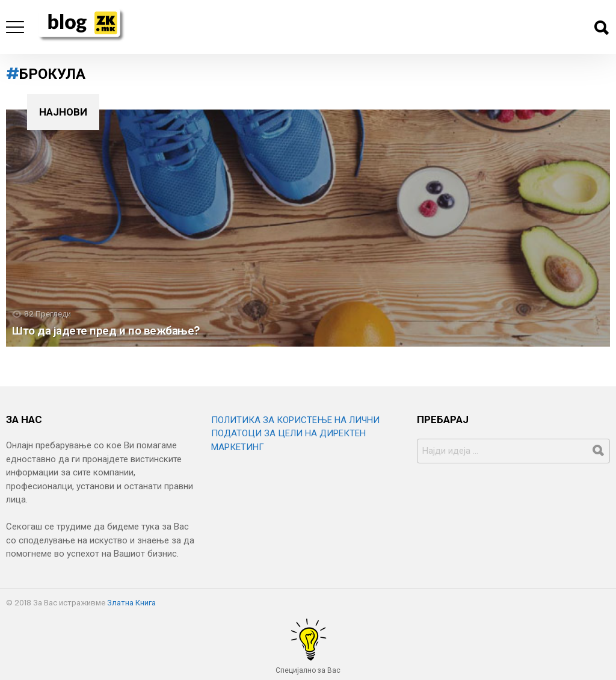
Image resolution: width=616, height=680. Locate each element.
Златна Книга (131, 603)
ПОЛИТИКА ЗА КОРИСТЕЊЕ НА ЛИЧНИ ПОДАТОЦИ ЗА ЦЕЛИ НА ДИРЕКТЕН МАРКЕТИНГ (295, 434)
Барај (601, 28)
